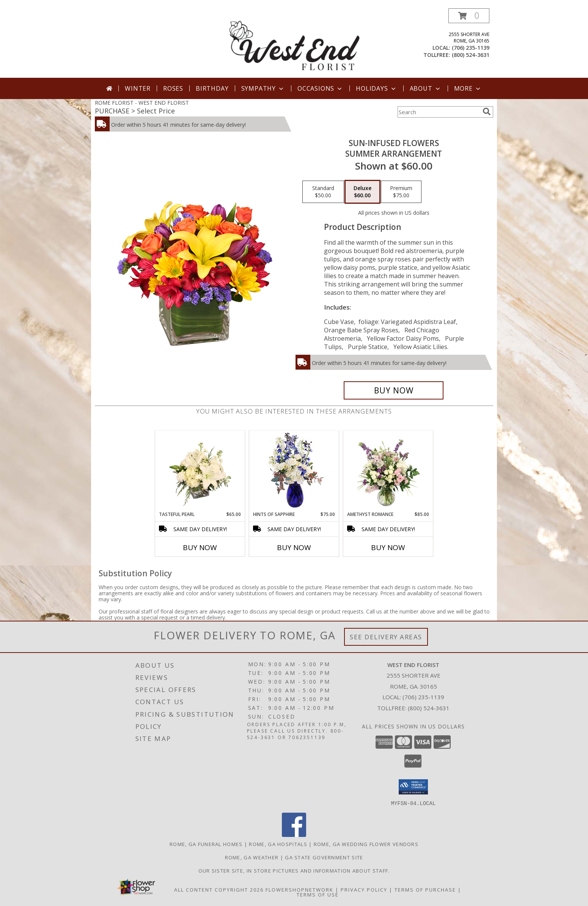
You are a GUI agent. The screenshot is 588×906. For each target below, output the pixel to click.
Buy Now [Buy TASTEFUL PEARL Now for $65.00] (200, 547)
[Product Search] (439, 112)
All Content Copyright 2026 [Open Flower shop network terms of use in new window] (219, 889)
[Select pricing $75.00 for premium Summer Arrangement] (401, 192)
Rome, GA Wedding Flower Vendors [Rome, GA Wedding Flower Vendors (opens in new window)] (366, 844)
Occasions (320, 88)
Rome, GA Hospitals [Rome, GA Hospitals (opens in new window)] (278, 844)
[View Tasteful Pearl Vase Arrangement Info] (200, 471)
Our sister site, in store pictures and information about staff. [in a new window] (294, 870)
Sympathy (263, 88)
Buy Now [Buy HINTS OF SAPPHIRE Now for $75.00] (294, 547)
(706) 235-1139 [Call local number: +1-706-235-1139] (471, 48)
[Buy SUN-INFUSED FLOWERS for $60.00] (394, 390)
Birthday (212, 88)
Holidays (376, 88)
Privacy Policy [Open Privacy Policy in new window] (364, 889)
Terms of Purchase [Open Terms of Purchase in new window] (425, 889)
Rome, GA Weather (252, 857)
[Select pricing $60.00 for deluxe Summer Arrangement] (362, 192)
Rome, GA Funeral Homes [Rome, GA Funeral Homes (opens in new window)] (206, 844)
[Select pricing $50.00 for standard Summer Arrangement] (323, 192)
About (426, 88)
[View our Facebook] (294, 834)
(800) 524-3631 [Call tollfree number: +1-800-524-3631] (471, 55)
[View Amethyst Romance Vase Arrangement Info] (388, 471)
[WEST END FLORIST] (295, 43)
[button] (469, 16)
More (468, 88)
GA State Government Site (324, 857)
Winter (138, 88)
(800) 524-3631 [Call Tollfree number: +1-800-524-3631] (429, 708)
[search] (487, 112)
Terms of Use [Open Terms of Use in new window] (318, 894)
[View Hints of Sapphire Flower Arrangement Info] (294, 471)
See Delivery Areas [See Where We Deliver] (386, 637)
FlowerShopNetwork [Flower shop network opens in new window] (300, 889)
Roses (173, 88)
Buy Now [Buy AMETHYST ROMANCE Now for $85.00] (388, 547)
